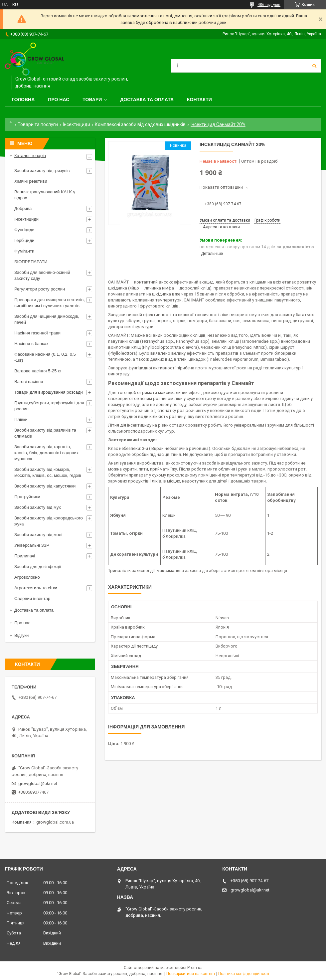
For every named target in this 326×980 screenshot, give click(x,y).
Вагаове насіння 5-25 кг (38, 371)
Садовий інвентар (32, 598)
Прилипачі (25, 556)
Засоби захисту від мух (38, 507)
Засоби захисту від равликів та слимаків (45, 433)
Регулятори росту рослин (40, 289)
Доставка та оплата (147, 99)
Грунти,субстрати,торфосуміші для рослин (49, 406)
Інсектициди (77, 124)
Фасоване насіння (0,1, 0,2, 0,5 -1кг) (45, 357)
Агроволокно (27, 577)
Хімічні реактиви (31, 181)
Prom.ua (195, 968)
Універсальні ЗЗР (32, 545)
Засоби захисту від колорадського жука (49, 521)
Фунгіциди (24, 230)
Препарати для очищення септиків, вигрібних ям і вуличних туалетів (50, 303)
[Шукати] (314, 66)
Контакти (199, 99)
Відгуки (21, 635)
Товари (92, 99)
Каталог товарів (30, 156)
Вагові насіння (29, 382)
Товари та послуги (38, 124)
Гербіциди (24, 240)
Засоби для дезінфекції (38, 567)
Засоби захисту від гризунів (42, 171)
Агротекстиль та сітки (36, 588)
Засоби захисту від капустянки (45, 486)
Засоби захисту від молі (38, 535)
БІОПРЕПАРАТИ (31, 262)
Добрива (23, 208)
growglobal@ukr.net (38, 784)
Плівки (21, 419)
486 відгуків (269, 5)
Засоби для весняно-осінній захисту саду (42, 275)
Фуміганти (24, 251)
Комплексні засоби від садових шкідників (140, 124)
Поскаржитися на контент (191, 974)
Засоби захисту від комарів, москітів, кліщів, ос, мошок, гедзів (48, 472)
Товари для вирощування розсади (49, 392)
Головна (23, 99)
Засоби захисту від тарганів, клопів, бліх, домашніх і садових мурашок (46, 453)
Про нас (59, 99)
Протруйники (27, 497)
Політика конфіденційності (244, 974)
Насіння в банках (31, 344)
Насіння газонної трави (37, 333)
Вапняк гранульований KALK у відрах (45, 195)
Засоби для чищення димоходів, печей (47, 319)
